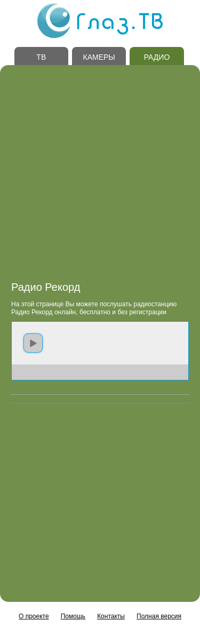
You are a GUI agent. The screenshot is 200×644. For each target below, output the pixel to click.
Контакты (111, 616)
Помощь (73, 616)
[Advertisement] (100, 176)
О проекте (34, 616)
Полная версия (159, 616)
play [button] (33, 343)
